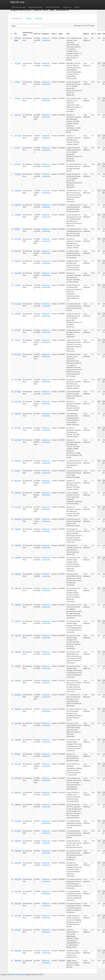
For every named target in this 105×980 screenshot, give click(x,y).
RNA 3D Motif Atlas (53, 7)
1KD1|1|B (18, 891)
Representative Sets (35, 7)
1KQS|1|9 (18, 414)
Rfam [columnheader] (61, 34)
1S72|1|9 (17, 63)
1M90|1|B (18, 709)
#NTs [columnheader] (100, 34)
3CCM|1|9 (18, 273)
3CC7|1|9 (17, 428)
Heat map (39, 18)
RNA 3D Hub (17, 2)
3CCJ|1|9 (17, 481)
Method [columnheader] (86, 34)
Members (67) (17, 18)
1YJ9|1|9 (17, 285)
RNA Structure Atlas (19, 7)
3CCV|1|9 (18, 239)
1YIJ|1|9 (17, 148)
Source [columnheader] (54, 34)
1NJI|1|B (17, 754)
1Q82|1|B (17, 841)
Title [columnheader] (68, 34)
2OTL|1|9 (17, 330)
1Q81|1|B (17, 792)
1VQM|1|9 (18, 558)
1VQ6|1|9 (17, 680)
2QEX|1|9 (18, 261)
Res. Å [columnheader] (94, 34)
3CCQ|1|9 (18, 402)
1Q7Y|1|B (18, 916)
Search (77, 7)
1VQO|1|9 (18, 545)
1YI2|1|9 (17, 82)
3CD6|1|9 (17, 251)
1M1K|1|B (18, 879)
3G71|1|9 (17, 164)
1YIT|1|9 (17, 340)
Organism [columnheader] (46, 34)
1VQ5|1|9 (17, 740)
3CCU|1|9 (18, 136)
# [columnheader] (12, 34)
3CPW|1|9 (18, 778)
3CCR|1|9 (18, 440)
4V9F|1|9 (17, 38)
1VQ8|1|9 (17, 529)
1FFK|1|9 (17, 930)
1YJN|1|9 (17, 314)
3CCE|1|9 (18, 507)
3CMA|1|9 (18, 191)
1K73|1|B (17, 831)
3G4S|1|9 (17, 461)
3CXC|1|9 (18, 764)
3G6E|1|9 (17, 205)
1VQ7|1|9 (17, 635)
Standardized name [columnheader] (28, 34)
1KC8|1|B (18, 821)
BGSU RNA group (17, 974)
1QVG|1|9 (18, 723)
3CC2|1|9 (17, 354)
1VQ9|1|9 (17, 605)
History (29, 18)
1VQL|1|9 (17, 588)
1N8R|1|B (18, 951)
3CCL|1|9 (17, 115)
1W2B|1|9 (18, 961)
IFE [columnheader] (15, 34)
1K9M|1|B (18, 851)
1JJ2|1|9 (17, 98)
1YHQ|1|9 (18, 174)
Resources (67, 7)
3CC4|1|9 (17, 304)
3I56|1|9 (17, 229)
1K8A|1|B (17, 903)
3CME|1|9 (18, 695)
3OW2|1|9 (18, 519)
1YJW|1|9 (18, 215)
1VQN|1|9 (18, 652)
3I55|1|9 (17, 471)
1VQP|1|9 (18, 621)
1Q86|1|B (17, 805)
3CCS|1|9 (18, 380)
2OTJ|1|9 (17, 392)
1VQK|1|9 (18, 574)
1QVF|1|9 (18, 863)
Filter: (20, 26)
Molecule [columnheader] (37, 34)
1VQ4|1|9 (17, 666)
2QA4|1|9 (17, 493)
